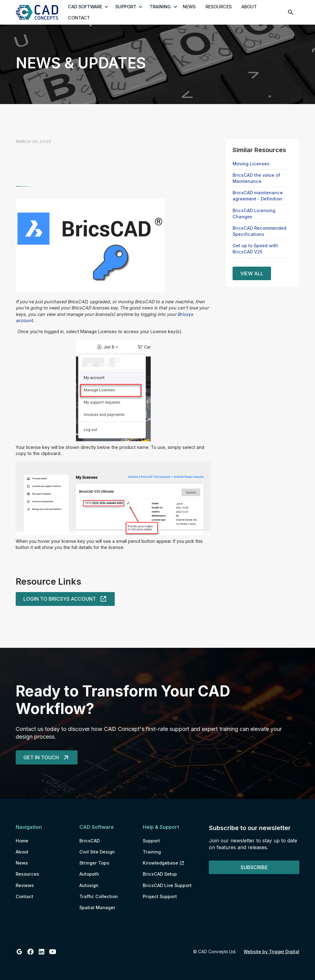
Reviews (25, 885)
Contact (79, 18)
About (249, 7)
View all (252, 273)
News (189, 7)
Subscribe (254, 867)
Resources (219, 7)
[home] (39, 12)
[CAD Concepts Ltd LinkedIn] (42, 952)
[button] (86, 7)
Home (22, 841)
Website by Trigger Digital (271, 952)
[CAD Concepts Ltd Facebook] (30, 952)
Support (151, 841)
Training (152, 852)
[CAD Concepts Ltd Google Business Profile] (19, 952)
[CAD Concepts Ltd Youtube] (53, 952)
